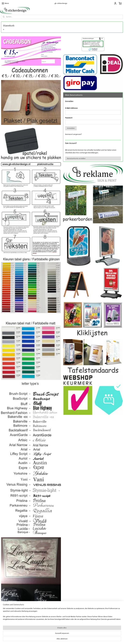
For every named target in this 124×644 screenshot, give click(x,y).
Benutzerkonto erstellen (76, 158)
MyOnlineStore (86, 640)
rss (60, 640)
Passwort (69, 118)
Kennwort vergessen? (73, 134)
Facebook (89, 625)
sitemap (55, 640)
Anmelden (71, 128)
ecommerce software (67, 640)
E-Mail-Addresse (71, 108)
